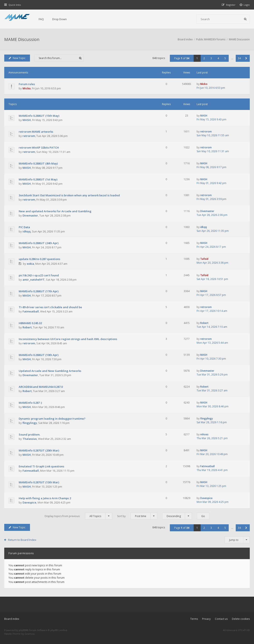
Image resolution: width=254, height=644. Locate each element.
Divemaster (30, 215)
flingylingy (30, 423)
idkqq (27, 231)
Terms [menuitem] (194, 619)
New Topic (17, 58)
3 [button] (211, 58)
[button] (246, 58)
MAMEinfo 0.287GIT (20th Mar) (39, 450)
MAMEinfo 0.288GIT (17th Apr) (39, 291)
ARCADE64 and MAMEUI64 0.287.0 (41, 387)
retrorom (29, 136)
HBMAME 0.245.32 (30, 323)
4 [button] (218, 58)
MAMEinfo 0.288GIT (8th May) (38, 163)
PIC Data (24, 227)
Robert (27, 327)
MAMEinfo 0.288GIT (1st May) (38, 179)
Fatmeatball (31, 311)
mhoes (204, 434)
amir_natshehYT (34, 280)
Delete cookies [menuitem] (241, 619)
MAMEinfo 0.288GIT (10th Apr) (39, 355)
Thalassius (30, 439)
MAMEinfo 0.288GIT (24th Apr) (39, 243)
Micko (27, 88)
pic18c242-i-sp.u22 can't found (39, 275)
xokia (30, 264)
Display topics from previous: (78, 516)
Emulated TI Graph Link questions (41, 466)
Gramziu (30, 634)
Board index (12, 619)
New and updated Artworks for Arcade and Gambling (55, 211)
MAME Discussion (22, 39)
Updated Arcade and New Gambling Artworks (50, 371)
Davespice (29, 502)
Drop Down (60, 19)
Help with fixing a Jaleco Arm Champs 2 (45, 498)
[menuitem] (245, 5)
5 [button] (225, 58)
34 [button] (239, 58)
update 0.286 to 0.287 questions (39, 259)
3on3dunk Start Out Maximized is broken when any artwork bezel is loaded (69, 195)
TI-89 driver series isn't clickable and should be (50, 307)
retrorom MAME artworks (36, 132)
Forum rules (27, 84)
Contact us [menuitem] (221, 619)
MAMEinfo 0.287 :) (30, 403)
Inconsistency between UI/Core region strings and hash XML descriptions (68, 339)
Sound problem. (29, 434)
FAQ (41, 19)
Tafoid (204, 259)
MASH (27, 120)
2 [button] (204, 58)
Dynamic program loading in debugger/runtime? (52, 419)
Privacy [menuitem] (206, 619)
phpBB (22, 630)
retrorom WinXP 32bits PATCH (39, 148)
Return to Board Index (22, 540)
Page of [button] (182, 58)
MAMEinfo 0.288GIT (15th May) (39, 116)
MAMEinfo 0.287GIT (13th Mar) (39, 482)
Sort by (137, 516)
